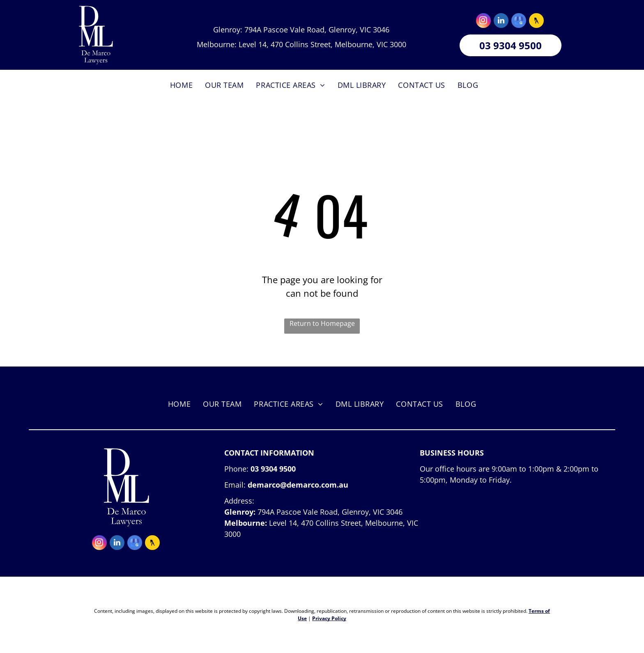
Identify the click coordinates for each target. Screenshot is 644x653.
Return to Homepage (322, 323)
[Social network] (536, 22)
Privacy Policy (329, 618)
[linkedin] (501, 22)
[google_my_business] (519, 22)
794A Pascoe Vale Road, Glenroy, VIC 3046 (317, 30)
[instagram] (483, 22)
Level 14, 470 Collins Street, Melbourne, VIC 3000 (322, 44)
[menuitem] (181, 85)
